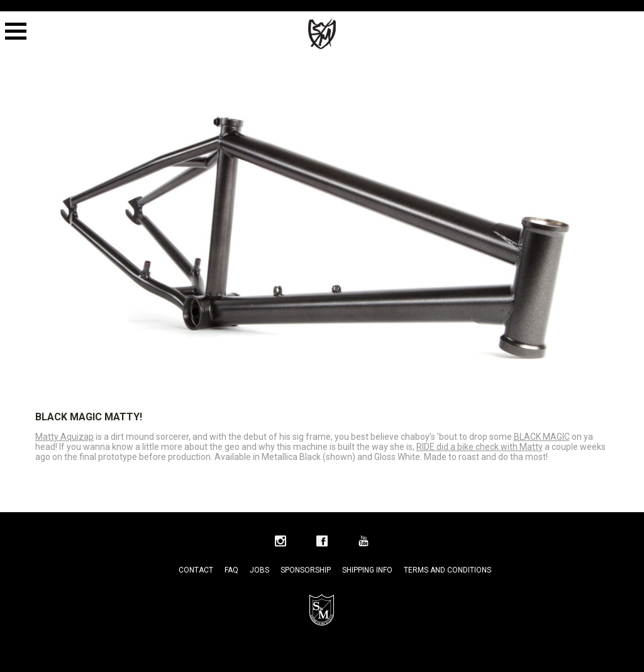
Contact (196, 570)
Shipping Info (367, 570)
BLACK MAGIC (542, 437)
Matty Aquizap (64, 437)
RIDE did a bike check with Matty (480, 447)
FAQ (231, 570)
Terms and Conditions (447, 570)
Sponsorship (306, 570)
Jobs (259, 570)
